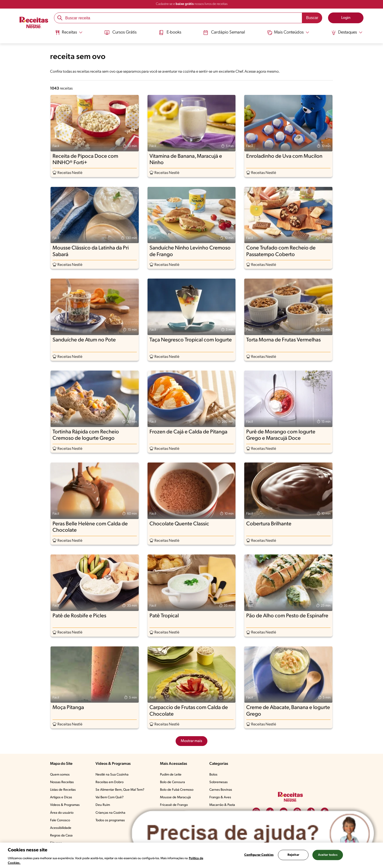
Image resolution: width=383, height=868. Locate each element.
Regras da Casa (61, 836)
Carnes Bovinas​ (221, 790)
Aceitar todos (328, 855)
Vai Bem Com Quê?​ (110, 797)
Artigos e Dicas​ (61, 797)
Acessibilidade (61, 828)
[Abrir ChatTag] (253, 833)
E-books (170, 33)
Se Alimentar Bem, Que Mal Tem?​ (120, 790)
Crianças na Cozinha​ (110, 813)
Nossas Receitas (62, 782)
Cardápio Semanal (224, 33)
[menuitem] (69, 34)
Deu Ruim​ (103, 805)
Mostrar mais (191, 741)
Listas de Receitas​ (63, 790)
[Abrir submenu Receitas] (69, 33)
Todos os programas (110, 820)
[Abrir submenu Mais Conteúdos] (288, 33)
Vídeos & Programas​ (65, 805)
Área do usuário (62, 813)
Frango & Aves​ (220, 797)
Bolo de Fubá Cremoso (177, 790)
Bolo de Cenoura (172, 782)
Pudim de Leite (171, 775)
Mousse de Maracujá (175, 797)
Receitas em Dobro (110, 782)
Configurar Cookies (259, 855)
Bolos (213, 775)
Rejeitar (293, 855)
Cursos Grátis (121, 33)
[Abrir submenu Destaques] (347, 33)
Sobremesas (218, 782)
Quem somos (60, 775)
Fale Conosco (60, 820)
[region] (191, 855)
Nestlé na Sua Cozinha (112, 775)
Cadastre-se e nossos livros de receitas (192, 4)
